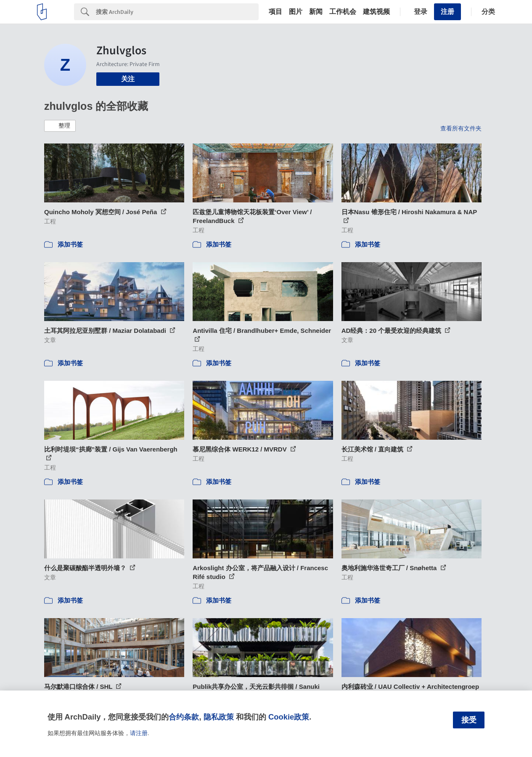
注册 (447, 12)
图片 (296, 12)
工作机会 (343, 12)
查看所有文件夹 (461, 128)
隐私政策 (219, 717)
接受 (469, 720)
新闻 (316, 12)
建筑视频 (376, 12)
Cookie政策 (289, 717)
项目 (275, 12)
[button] (60, 126)
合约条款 (184, 717)
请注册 (139, 733)
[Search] (177, 12)
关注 (128, 79)
